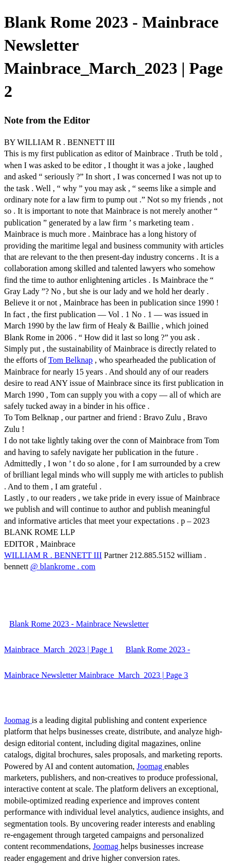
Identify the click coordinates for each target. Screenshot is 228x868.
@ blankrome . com (63, 566)
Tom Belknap (70, 360)
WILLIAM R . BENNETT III (53, 555)
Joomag (18, 720)
